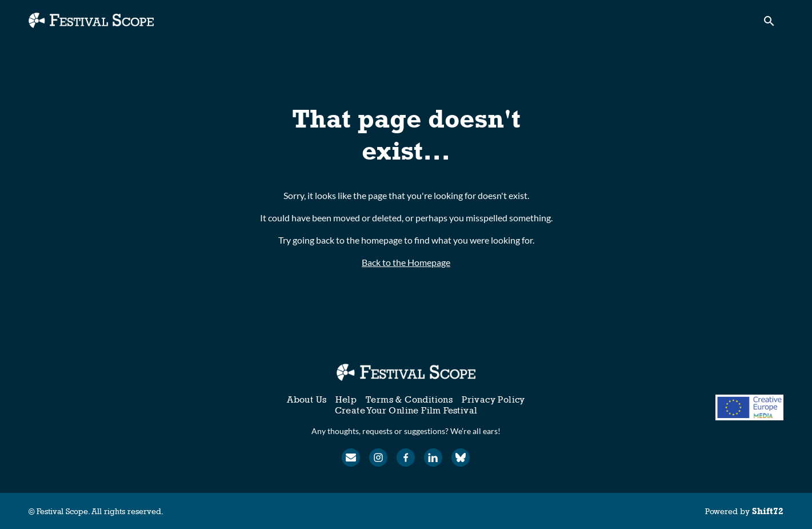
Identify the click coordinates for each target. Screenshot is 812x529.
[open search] (773, 24)
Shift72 (768, 511)
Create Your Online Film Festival (406, 410)
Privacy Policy (493, 399)
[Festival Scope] (406, 372)
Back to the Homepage (406, 262)
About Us (307, 399)
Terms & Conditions (409, 399)
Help (346, 399)
